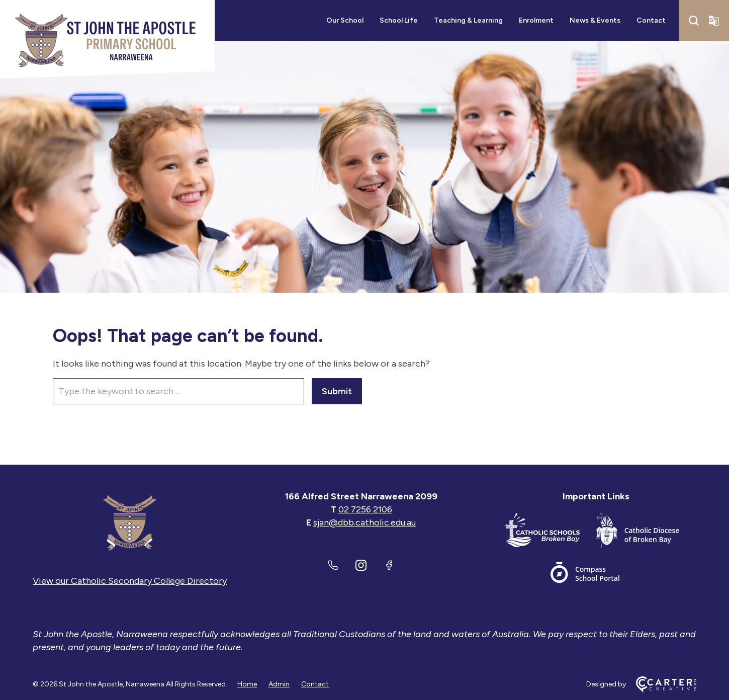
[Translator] (714, 21)
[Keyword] (178, 391)
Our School (345, 20)
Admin (279, 684)
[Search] (694, 21)
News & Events (595, 20)
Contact (651, 20)
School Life (399, 20)
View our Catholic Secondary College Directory (130, 581)
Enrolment (536, 20)
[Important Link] (551, 532)
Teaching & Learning (468, 20)
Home (247, 684)
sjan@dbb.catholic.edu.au (364, 522)
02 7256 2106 (365, 509)
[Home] (130, 522)
